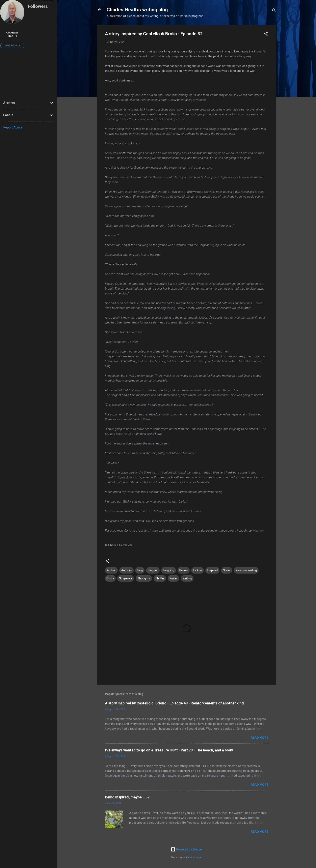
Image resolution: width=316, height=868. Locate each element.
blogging (169, 570)
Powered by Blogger (187, 849)
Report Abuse (13, 127)
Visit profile (12, 46)
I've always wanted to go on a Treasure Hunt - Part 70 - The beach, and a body (169, 750)
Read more (259, 738)
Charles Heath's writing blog (137, 10)
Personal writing (246, 570)
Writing (187, 578)
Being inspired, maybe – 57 (127, 797)
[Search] (274, 11)
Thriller (160, 578)
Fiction (197, 570)
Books (184, 570)
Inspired (212, 570)
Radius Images (195, 857)
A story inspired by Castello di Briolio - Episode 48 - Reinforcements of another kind (174, 703)
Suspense (126, 578)
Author (111, 570)
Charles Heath (12, 34)
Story (110, 578)
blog (140, 570)
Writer (173, 578)
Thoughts (144, 578)
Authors (126, 570)
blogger (153, 570)
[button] (266, 34)
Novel (227, 570)
